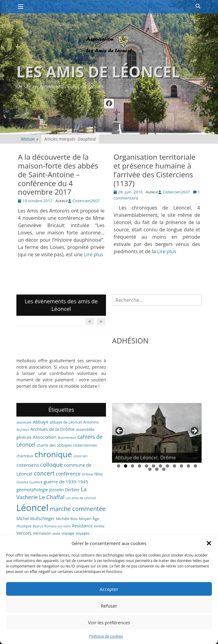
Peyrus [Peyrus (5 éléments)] (38, 526)
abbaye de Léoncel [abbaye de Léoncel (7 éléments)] (66, 422)
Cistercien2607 (86, 201)
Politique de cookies (106, 636)
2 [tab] (126, 466)
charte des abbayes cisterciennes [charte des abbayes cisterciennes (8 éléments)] (67, 445)
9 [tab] (174, 466)
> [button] (194, 431)
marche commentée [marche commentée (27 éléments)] (78, 509)
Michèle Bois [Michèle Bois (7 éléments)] (67, 519)
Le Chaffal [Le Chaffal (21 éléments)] (52, 497)
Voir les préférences (109, 622)
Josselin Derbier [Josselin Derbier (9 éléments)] (65, 490)
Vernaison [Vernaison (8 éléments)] (42, 533)
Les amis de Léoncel (98, 72)
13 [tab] (150, 469)
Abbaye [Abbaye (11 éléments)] (41, 422)
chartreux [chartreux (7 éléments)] (25, 456)
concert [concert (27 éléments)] (44, 473)
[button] (209, 543)
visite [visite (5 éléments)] (56, 533)
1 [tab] (119, 466)
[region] (157, 433)
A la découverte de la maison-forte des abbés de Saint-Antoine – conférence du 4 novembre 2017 (58, 174)
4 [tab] (140, 466)
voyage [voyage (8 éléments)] (68, 533)
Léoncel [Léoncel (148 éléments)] (32, 508)
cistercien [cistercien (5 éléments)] (80, 456)
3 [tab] (133, 466)
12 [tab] (195, 466)
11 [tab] (188, 466)
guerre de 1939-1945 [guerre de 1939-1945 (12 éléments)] (66, 482)
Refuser (109, 606)
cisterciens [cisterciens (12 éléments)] (28, 465)
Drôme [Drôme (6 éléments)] (88, 474)
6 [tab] (153, 466)
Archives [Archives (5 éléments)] (23, 430)
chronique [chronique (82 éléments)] (53, 454)
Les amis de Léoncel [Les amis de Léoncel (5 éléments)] (81, 498)
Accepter (109, 589)
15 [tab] (164, 469)
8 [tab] (167, 466)
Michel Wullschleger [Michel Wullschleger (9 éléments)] (36, 518)
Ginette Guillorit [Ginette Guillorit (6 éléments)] (29, 482)
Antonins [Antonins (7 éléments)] (91, 422)
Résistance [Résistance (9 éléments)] (82, 526)
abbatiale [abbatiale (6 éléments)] (24, 422)
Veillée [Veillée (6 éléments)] (99, 526)
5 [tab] (146, 466)
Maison (30, 139)
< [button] (120, 431)
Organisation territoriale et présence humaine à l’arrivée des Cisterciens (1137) (155, 170)
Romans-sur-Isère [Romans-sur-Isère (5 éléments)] (58, 526)
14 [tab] (157, 469)
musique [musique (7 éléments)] (24, 526)
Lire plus (93, 254)
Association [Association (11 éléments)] (45, 437)
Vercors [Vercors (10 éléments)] (24, 533)
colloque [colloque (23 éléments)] (51, 464)
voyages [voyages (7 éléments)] (83, 533)
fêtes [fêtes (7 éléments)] (99, 474)
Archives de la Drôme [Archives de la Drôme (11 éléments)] (53, 429)
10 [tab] (181, 466)
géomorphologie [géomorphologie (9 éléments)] (32, 490)
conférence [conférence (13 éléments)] (68, 474)
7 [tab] (160, 466)
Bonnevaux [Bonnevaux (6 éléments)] (67, 437)
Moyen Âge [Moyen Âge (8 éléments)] (89, 519)
